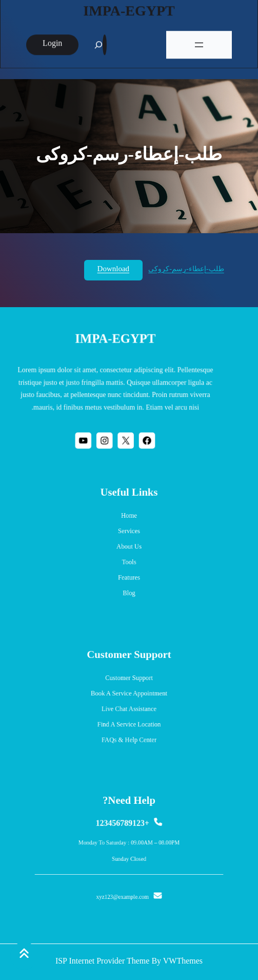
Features (129, 574)
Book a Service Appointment (129, 695)
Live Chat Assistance (129, 708)
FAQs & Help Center (129, 735)
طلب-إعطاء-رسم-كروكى (186, 270)
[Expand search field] (105, 43)
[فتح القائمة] (199, 43)
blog (129, 587)
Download (114, 270)
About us (129, 547)
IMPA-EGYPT (129, 10)
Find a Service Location (129, 722)
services (129, 534)
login (52, 42)
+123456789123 (124, 828)
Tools (129, 560)
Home (129, 520)
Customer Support (129, 682)
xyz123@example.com (124, 891)
